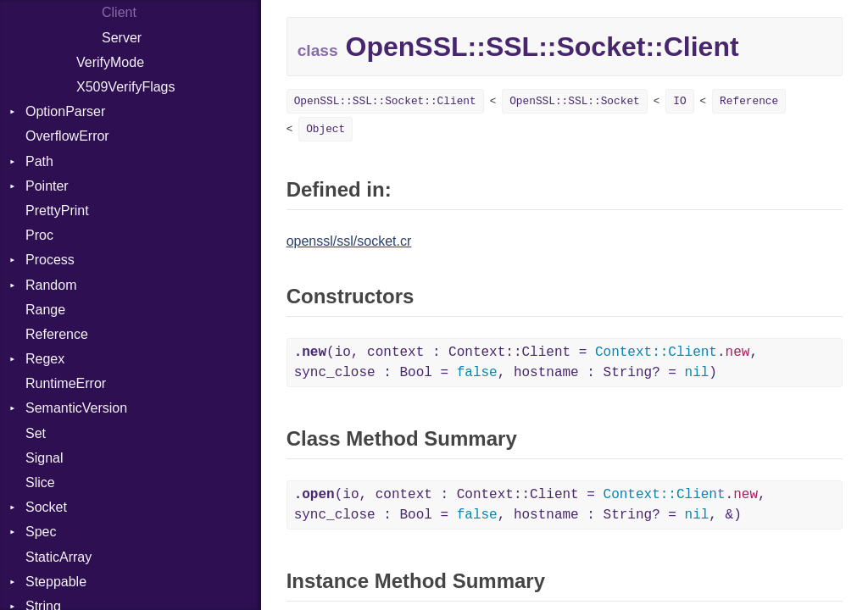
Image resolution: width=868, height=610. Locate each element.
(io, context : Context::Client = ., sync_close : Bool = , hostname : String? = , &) (530, 505)
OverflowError (67, 136)
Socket (46, 507)
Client (119, 12)
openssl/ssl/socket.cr (349, 241)
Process (50, 260)
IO (679, 101)
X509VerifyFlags (126, 87)
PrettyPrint (57, 211)
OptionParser (65, 111)
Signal (44, 458)
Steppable (56, 582)
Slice (40, 482)
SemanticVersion (76, 408)
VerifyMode (110, 62)
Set (36, 433)
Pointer (47, 186)
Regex (45, 359)
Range (45, 310)
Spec (41, 532)
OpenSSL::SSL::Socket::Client (385, 101)
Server (122, 38)
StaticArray (58, 557)
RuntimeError (66, 383)
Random (51, 285)
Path (39, 161)
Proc (39, 235)
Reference (57, 334)
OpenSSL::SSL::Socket (575, 101)
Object (325, 129)
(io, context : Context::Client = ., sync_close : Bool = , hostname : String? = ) (526, 363)
